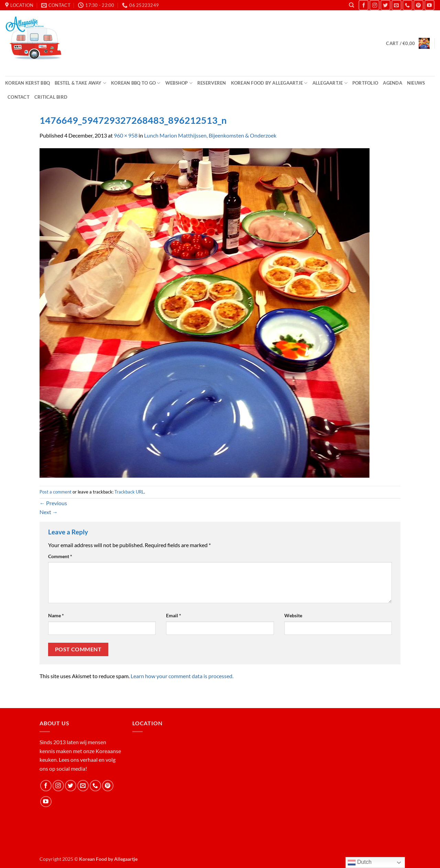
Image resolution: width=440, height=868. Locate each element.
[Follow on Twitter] (386, 5)
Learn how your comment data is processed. (182, 676)
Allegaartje (330, 83)
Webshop (179, 83)
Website (293, 615)
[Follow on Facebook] (364, 5)
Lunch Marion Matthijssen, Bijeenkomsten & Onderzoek (210, 135)
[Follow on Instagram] (375, 5)
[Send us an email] (397, 5)
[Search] (351, 5)
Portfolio (365, 83)
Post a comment (56, 492)
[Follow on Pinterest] (419, 5)
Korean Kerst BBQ (27, 83)
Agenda (393, 83)
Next (49, 512)
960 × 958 (126, 135)
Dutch (360, 862)
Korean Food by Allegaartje (269, 83)
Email (174, 615)
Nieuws (416, 83)
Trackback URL (129, 492)
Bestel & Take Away (80, 83)
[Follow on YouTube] (430, 5)
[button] (408, 43)
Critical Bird (51, 97)
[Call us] (408, 5)
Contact (19, 97)
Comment (60, 556)
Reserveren (212, 83)
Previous (53, 503)
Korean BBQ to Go (136, 83)
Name (56, 615)
